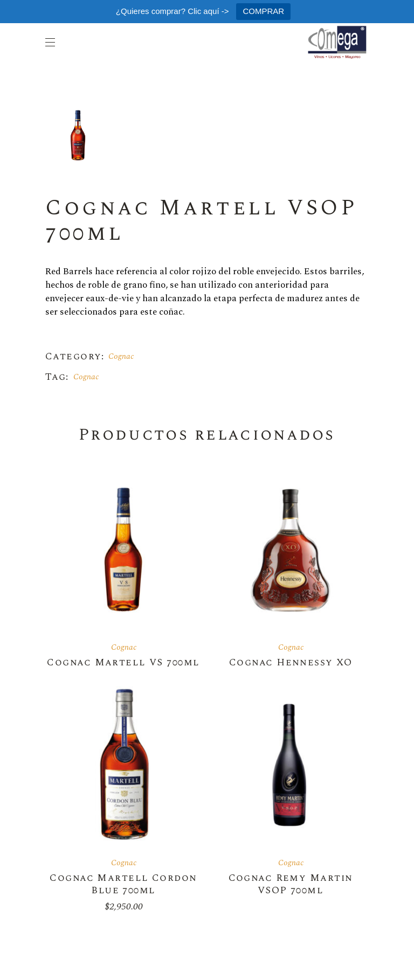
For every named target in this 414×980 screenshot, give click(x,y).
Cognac (121, 356)
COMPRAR (263, 11)
